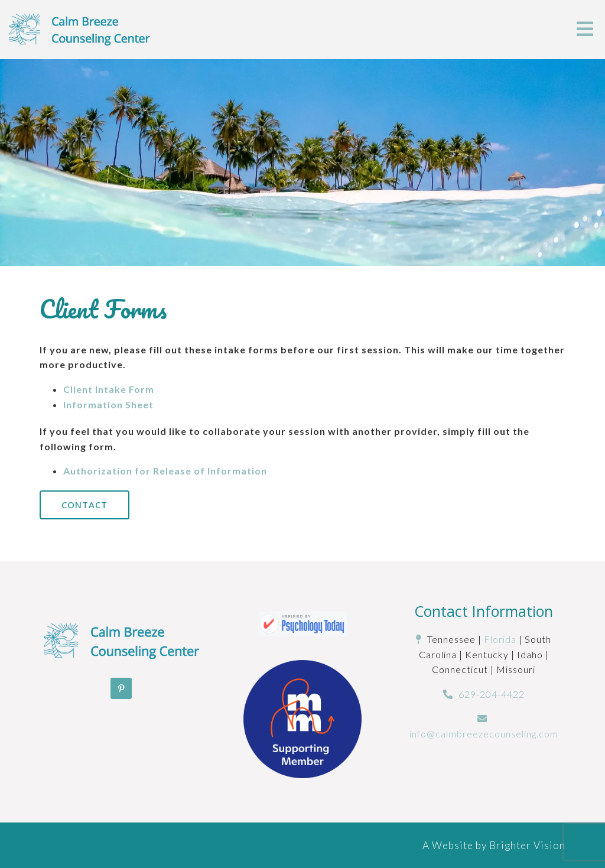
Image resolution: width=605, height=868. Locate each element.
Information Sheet (108, 404)
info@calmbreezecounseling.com (484, 734)
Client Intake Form (109, 389)
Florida (500, 639)
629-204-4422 (492, 694)
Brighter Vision (527, 845)
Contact (84, 505)
